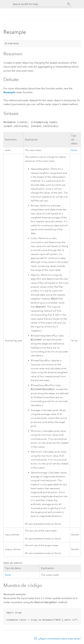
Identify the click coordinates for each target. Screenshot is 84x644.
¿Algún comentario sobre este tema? (59, 638)
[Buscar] (69, 4)
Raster (74, 150)
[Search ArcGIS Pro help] (39, 4)
